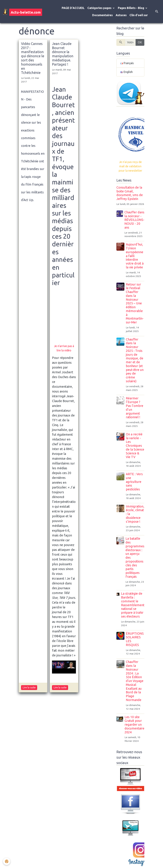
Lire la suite (29, 687)
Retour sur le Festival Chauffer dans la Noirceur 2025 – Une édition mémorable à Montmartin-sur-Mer (135, 303)
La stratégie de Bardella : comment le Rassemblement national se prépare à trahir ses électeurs (133, 605)
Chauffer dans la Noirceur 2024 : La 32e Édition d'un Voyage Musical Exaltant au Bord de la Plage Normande (135, 681)
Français (127, 63)
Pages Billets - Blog (131, 8)
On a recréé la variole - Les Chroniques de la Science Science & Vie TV (135, 446)
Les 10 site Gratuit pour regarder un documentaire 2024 (134, 725)
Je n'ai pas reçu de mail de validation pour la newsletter (130, 166)
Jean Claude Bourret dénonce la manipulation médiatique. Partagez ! (63, 54)
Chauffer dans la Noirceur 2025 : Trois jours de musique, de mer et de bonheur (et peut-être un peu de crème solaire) (135, 360)
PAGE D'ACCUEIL (73, 8)
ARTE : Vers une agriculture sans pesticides (134, 482)
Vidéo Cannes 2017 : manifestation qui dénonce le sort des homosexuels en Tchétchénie (33, 58)
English (126, 72)
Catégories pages (100, 8)
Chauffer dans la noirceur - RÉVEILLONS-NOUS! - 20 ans (134, 220)
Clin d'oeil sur (139, 15)
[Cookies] (7, 861)
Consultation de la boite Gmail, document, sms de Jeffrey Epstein (130, 193)
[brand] (20, 12)
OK (140, 42)
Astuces (121, 15)
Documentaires (102, 15)
